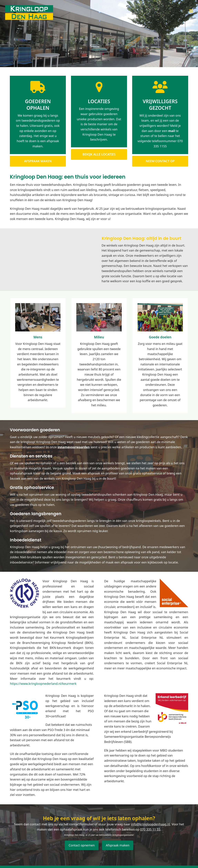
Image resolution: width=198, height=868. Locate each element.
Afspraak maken (118, 845)
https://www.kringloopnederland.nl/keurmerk (43, 684)
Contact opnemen (82, 845)
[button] (191, 11)
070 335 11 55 (150, 829)
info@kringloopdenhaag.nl (151, 824)
